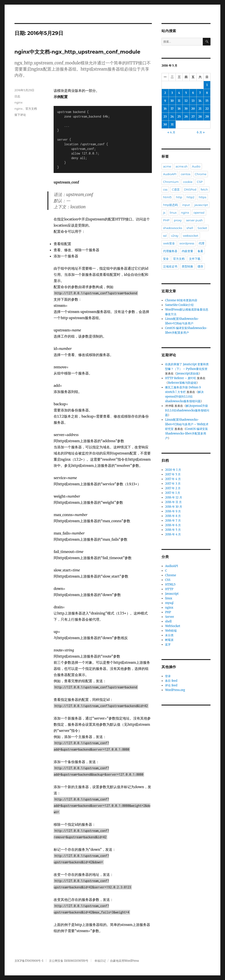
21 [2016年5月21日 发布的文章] (200, 109)
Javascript (172, 594)
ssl (165, 236)
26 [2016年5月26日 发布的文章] (186, 117)
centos (186, 174)
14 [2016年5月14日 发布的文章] (200, 101)
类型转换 (187, 266)
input (186, 205)
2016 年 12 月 (173, 497)
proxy (178, 220)
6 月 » (201, 132)
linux (173, 213)
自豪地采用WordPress (125, 961)
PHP (166, 220)
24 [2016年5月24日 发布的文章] (172, 117)
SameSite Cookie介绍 (179, 305)
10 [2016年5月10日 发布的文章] (172, 101)
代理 (201, 243)
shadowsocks (173, 228)
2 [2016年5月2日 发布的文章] (165, 93)
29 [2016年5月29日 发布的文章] (207, 117)
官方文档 (31, 109)
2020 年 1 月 (173, 470)
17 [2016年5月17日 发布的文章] (172, 109)
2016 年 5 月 (173, 530)
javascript (201, 205)
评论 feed (171, 685)
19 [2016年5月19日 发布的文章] (186, 109)
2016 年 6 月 (173, 525)
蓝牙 (168, 645)
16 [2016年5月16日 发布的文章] (165, 109)
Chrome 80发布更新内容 (181, 300)
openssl (199, 213)
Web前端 (171, 631)
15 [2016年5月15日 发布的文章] (207, 101)
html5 (167, 197)
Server (170, 617)
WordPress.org (175, 690)
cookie (188, 182)
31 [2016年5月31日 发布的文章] (172, 125)
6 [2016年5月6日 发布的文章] (193, 93)
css (165, 189)
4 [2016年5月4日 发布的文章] (179, 93)
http (179, 197)
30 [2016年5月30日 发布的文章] (165, 125)
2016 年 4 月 (173, 534)
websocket (191, 236)
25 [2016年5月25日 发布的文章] (179, 117)
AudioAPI (170, 174)
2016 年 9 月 (173, 511)
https (202, 197)
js (164, 213)
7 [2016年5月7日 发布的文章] (200, 93)
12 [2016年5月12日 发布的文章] (186, 101)
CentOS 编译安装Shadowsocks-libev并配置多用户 (186, 434)
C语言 (176, 189)
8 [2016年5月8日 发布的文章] (207, 93)
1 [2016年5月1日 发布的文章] (207, 85)
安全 (166, 259)
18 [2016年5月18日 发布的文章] (179, 109)
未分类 (169, 635)
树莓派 (169, 640)
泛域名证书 (170, 266)
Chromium (171, 182)
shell (190, 228)
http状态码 (170, 205)
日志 (17, 96)
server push (194, 220)
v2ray (175, 236)
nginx (19, 102)
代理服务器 (170, 251)
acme (167, 166)
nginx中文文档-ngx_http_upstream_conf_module (77, 52)
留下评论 (20, 115)
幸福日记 (100, 961)
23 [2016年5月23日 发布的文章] (165, 117)
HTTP (169, 589)
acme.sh (182, 166)
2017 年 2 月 (173, 488)
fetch (204, 189)
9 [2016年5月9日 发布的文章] (165, 101)
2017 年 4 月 (173, 479)
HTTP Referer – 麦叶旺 (181, 378)
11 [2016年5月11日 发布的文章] (179, 101)
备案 (200, 251)
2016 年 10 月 (173, 507)
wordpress (187, 243)
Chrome (201, 174)
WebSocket (173, 626)
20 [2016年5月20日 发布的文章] (193, 109)
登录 (168, 676)
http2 (190, 197)
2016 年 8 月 (173, 516)
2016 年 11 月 (173, 502)
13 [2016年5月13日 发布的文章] (193, 101)
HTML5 (170, 585)
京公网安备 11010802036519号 (69, 961)
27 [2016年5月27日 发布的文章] (193, 117)
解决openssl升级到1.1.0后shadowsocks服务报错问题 (184, 397)
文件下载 (195, 259)
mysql (169, 603)
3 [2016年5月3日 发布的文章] (172, 93)
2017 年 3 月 (173, 484)
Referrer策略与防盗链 (182, 383)
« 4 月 (171, 132)
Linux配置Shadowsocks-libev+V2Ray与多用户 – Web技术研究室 (187, 424)
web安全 (169, 243)
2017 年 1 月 (173, 493)
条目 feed (171, 681)
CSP (200, 182)
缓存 (200, 266)
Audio (196, 166)
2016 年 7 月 (173, 521)
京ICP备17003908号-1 (29, 961)
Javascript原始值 (187, 374)
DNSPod (190, 189)
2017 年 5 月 (173, 474)
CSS (168, 580)
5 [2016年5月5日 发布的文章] (186, 93)
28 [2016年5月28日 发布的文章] (200, 117)
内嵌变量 (187, 251)
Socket (202, 228)
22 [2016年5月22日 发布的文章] (207, 109)
